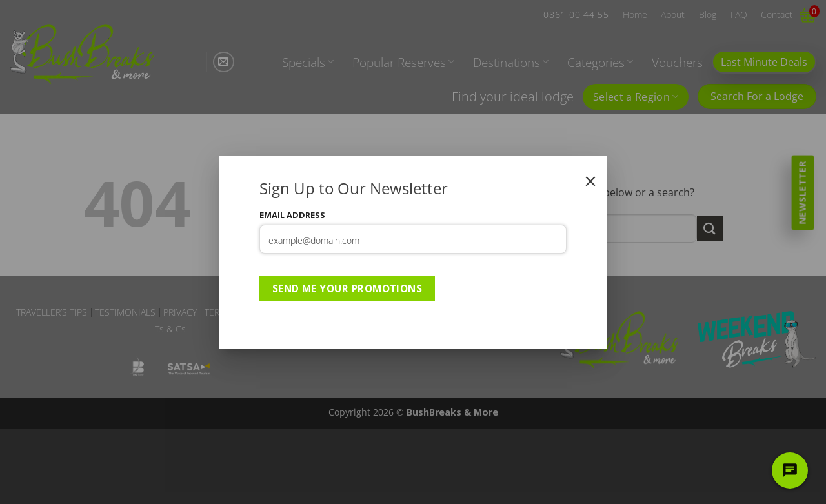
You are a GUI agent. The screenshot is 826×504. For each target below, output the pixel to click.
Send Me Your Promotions (348, 288)
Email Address (292, 215)
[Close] (590, 181)
